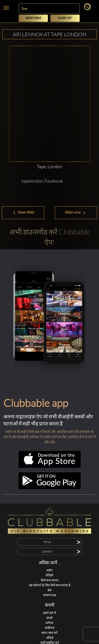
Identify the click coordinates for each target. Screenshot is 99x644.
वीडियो (49, 575)
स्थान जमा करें (49, 633)
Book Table (33, 18)
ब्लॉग (50, 570)
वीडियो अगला (75, 212)
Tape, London (49, 166)
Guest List (65, 18)
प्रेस (49, 590)
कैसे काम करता (50, 580)
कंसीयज (50, 628)
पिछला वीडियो (24, 212)
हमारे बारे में (49, 613)
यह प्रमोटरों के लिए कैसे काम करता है (50, 585)
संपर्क (50, 618)
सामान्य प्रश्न (50, 595)
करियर (49, 623)
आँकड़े (50, 638)
